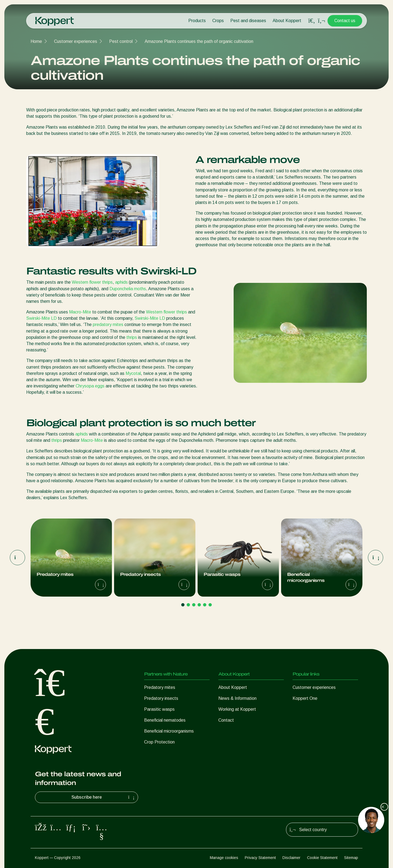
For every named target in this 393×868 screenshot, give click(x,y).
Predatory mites (160, 687)
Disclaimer (291, 858)
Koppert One (305, 698)
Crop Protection (159, 742)
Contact (226, 720)
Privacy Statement (260, 858)
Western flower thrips (92, 282)
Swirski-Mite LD (41, 318)
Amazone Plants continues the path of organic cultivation (199, 41)
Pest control (121, 41)
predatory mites (108, 325)
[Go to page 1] (183, 605)
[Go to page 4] (199, 605)
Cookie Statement (322, 858)
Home (36, 41)
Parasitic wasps (159, 709)
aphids (121, 282)
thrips (132, 337)
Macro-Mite (81, 312)
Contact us (345, 21)
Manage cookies (224, 858)
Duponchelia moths (128, 289)
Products (197, 21)
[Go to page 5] (205, 605)
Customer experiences (76, 41)
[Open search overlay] (312, 21)
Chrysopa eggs (90, 386)
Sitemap (351, 858)
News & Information (237, 698)
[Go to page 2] (188, 605)
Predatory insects (161, 698)
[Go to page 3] (194, 605)
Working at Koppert (237, 709)
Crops (218, 21)
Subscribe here (104, 797)
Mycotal (133, 373)
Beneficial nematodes (165, 720)
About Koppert (287, 21)
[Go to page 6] (210, 605)
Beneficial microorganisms (169, 731)
